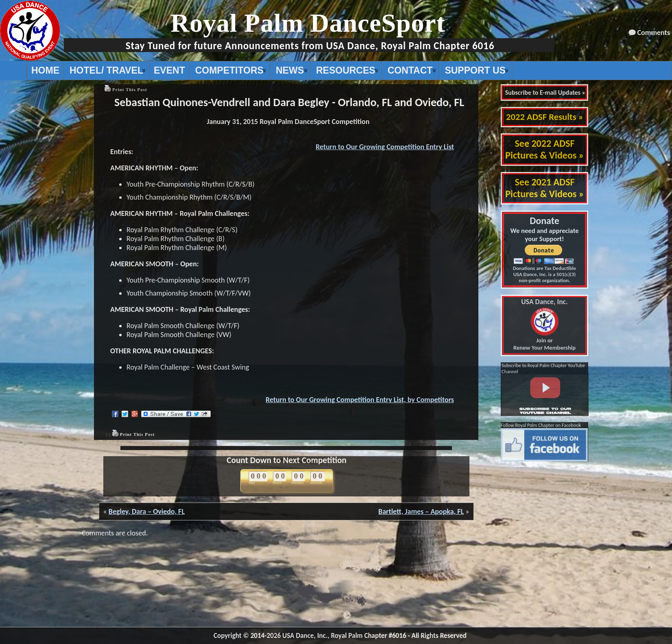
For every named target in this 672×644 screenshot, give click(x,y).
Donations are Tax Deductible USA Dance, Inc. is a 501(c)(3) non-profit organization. (544, 274)
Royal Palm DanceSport (308, 23)
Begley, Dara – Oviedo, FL (147, 511)
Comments (654, 33)
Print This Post (130, 89)
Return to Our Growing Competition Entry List (385, 147)
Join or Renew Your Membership (544, 325)
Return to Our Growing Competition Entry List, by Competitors (360, 400)
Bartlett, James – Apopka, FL (421, 511)
